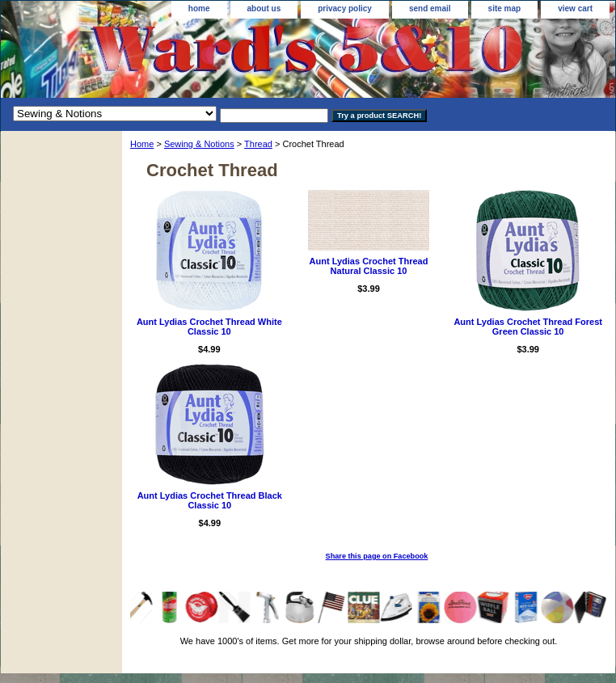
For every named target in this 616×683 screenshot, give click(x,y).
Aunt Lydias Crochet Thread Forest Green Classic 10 (528, 327)
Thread (258, 144)
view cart (575, 8)
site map (505, 8)
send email (430, 8)
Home (142, 144)
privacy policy (345, 8)
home (199, 8)
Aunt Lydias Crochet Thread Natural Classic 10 (369, 266)
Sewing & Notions (199, 144)
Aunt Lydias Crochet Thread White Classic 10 (209, 327)
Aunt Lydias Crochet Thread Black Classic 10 (210, 500)
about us (264, 8)
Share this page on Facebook (377, 556)
